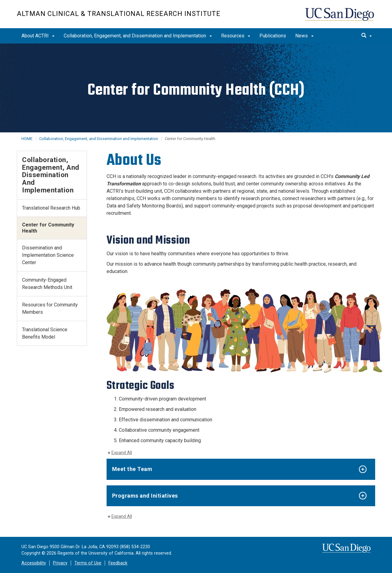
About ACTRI (38, 36)
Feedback (118, 563)
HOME (27, 139)
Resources (236, 36)
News (304, 36)
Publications (273, 36)
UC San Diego (340, 17)
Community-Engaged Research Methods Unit (47, 284)
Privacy (60, 563)
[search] (367, 36)
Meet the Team (132, 469)
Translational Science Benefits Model (45, 333)
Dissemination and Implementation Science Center (48, 255)
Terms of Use (88, 563)
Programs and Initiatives (145, 496)
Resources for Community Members (50, 308)
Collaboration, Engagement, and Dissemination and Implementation (138, 36)
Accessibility (34, 563)
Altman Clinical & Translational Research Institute (119, 14)
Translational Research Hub (51, 208)
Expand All (122, 453)
